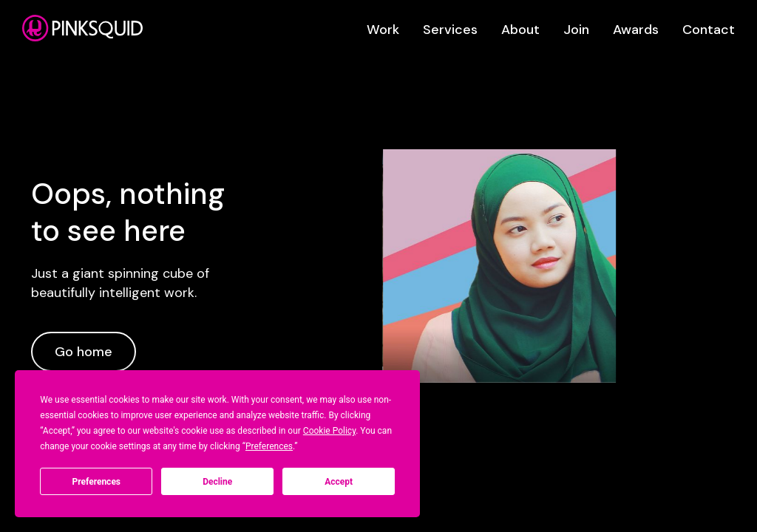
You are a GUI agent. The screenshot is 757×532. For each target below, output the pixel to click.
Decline (217, 482)
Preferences (97, 482)
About (520, 30)
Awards (636, 30)
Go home (84, 352)
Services (450, 30)
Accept (339, 482)
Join (576, 30)
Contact (709, 30)
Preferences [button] (269, 446)
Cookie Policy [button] (329, 431)
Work (383, 30)
